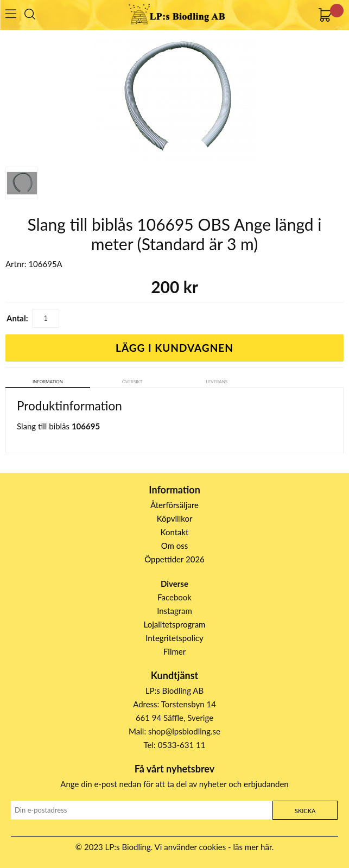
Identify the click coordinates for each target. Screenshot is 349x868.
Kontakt (175, 532)
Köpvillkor (175, 518)
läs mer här (253, 847)
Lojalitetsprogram (175, 624)
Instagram (174, 611)
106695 (86, 426)
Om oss (175, 546)
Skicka (305, 811)
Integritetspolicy (174, 638)
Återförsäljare (174, 505)
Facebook (174, 597)
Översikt (132, 382)
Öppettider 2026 (174, 559)
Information (48, 382)
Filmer (174, 651)
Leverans (217, 382)
